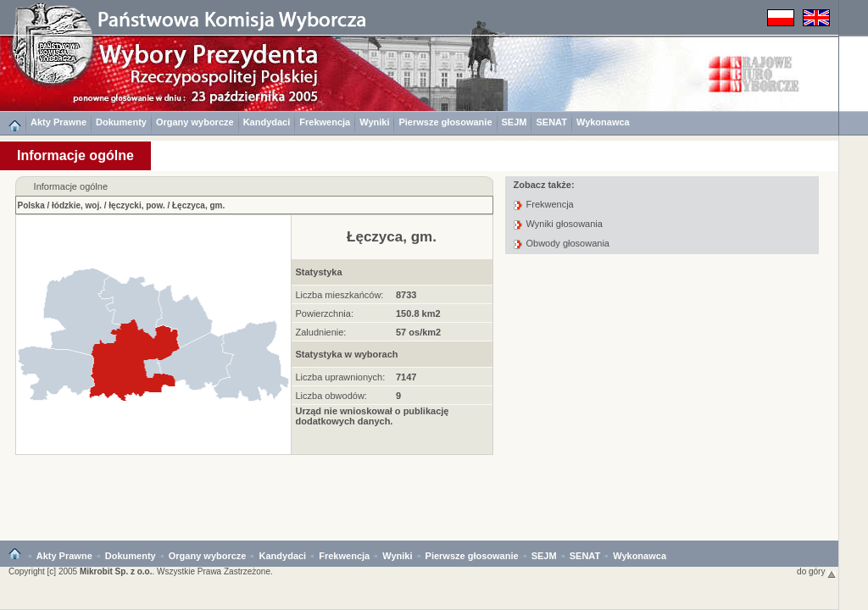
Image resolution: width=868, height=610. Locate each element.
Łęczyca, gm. (198, 205)
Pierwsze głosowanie (445, 122)
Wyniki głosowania (565, 224)
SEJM (515, 122)
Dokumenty (121, 122)
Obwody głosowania (568, 243)
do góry (816, 571)
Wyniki (374, 122)
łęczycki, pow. (136, 205)
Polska (31, 205)
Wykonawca (603, 122)
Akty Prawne (58, 122)
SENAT (551, 122)
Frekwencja (325, 122)
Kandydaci (267, 122)
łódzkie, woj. (77, 205)
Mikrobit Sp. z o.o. (116, 571)
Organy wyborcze (195, 122)
